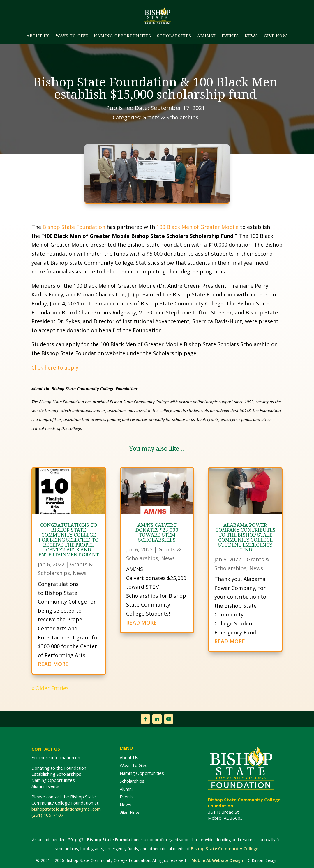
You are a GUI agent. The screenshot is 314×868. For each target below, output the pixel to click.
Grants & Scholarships (170, 117)
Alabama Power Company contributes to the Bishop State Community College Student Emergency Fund (245, 537)
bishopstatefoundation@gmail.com (67, 809)
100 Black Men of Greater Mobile (197, 227)
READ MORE (53, 664)
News (80, 573)
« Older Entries (50, 688)
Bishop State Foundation (74, 227)
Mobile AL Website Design (217, 860)
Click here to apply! (55, 367)
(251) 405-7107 (47, 815)
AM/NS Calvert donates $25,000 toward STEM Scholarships (157, 532)
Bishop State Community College (225, 849)
